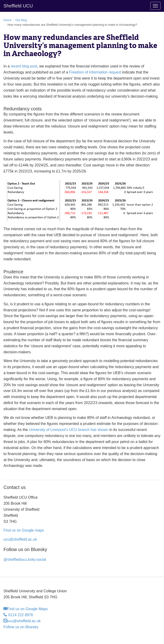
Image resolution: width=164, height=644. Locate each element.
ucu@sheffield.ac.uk (20, 539)
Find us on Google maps (24, 530)
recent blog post (24, 66)
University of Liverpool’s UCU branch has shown (69, 430)
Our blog (21, 20)
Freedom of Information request (95, 72)
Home (7, 20)
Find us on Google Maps (26, 609)
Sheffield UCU (18, 6)
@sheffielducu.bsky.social (25, 560)
